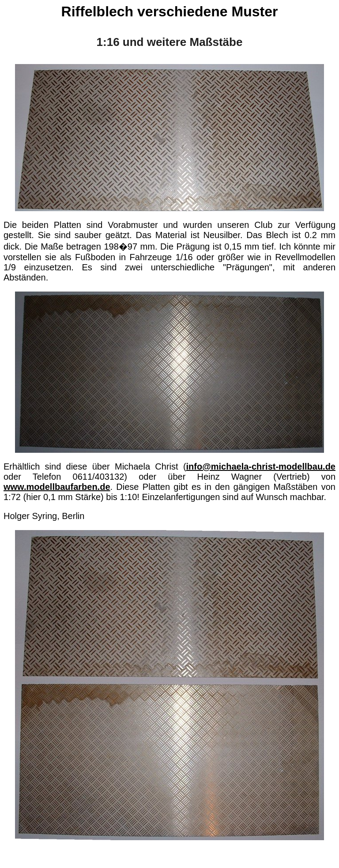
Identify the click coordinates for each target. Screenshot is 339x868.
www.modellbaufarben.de (57, 487)
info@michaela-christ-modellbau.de (261, 466)
